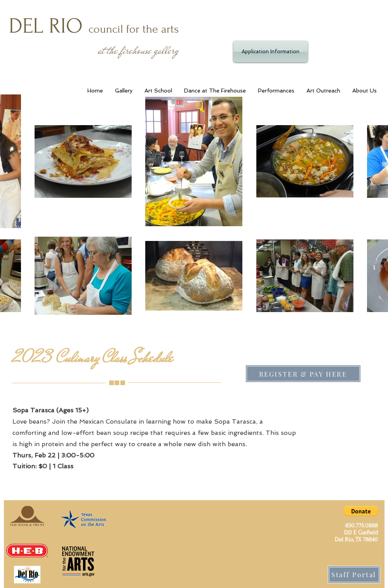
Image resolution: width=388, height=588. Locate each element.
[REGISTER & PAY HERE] (303, 374)
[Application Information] (271, 52)
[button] (361, 511)
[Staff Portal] (354, 575)
